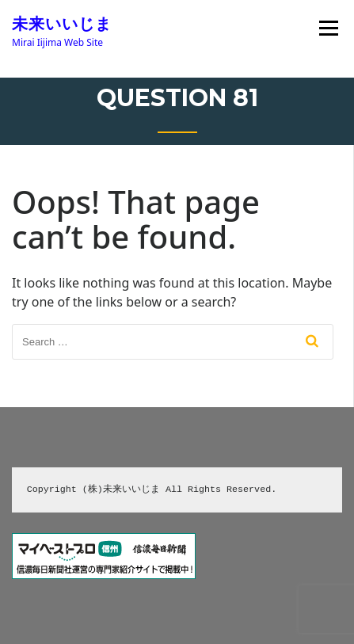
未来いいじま (62, 24)
